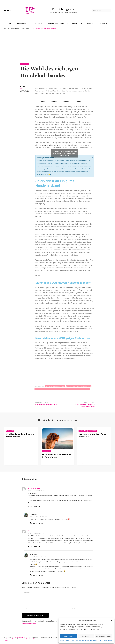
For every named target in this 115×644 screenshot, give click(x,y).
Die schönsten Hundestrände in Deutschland (56, 456)
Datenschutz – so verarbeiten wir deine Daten (81, 640)
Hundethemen (23, 23)
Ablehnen (86, 636)
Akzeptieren (68, 636)
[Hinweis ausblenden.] (92, 157)
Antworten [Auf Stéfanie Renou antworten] (35, 506)
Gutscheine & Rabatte (58, 23)
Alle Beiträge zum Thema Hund (55, 386)
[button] (111, 621)
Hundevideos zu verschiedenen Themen (47, 389)
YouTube (90, 23)
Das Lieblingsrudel (64, 9)
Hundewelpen (92, 431)
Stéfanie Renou (34, 488)
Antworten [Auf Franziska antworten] (38, 523)
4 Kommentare (26, 92)
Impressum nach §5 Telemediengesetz (103, 640)
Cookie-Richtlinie (65, 640)
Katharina (31, 531)
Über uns (101, 23)
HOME (10, 23)
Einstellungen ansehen (104, 636)
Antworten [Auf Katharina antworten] (35, 547)
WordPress (29, 639)
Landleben (39, 23)
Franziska (23, 87)
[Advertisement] (57, 43)
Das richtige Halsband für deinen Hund (79, 386)
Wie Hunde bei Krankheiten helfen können (20, 435)
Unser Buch (77, 23)
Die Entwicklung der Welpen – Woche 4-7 (94, 435)
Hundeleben (24, 64)
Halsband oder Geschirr (50, 145)
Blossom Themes (11, 639)
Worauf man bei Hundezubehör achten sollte (75, 389)
